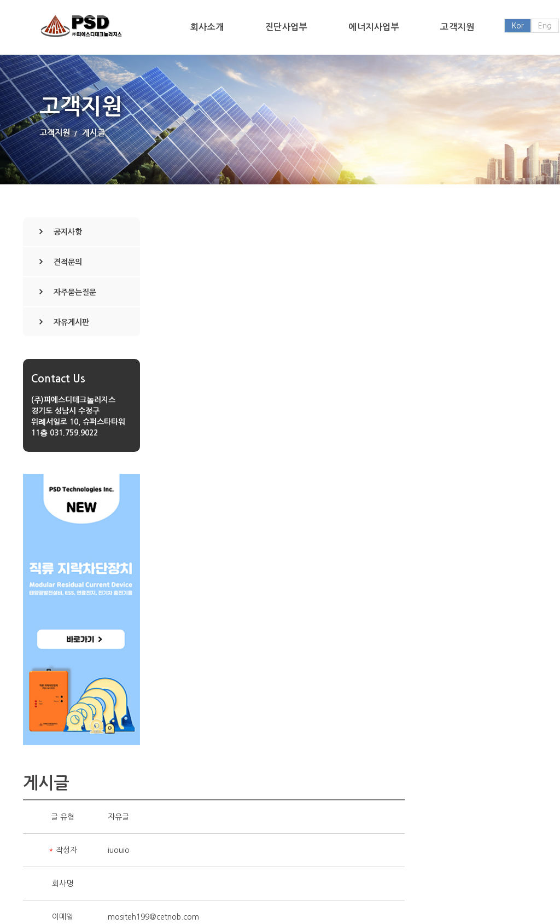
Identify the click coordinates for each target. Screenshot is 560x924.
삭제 (469, 676)
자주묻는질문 (75, 292)
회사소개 (207, 27)
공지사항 (68, 232)
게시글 (94, 133)
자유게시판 (71, 322)
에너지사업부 (374, 27)
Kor (518, 26)
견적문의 (68, 262)
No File (253, 484)
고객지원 (457, 27)
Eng (545, 26)
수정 (423, 676)
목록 (515, 676)
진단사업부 (287, 27)
